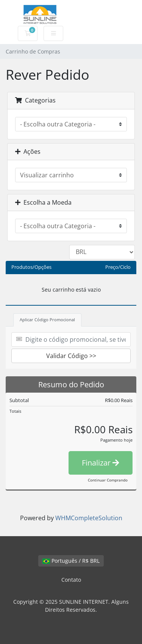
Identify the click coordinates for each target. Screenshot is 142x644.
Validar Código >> (71, 356)
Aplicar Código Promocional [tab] (47, 320)
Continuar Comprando (108, 480)
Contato (71, 580)
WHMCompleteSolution (89, 518)
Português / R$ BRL (71, 561)
